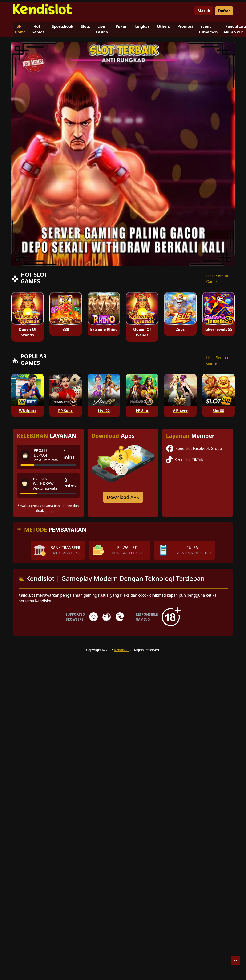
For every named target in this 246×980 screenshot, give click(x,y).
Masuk (204, 11)
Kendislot (121, 650)
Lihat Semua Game (217, 279)
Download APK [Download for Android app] (123, 497)
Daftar (224, 11)
